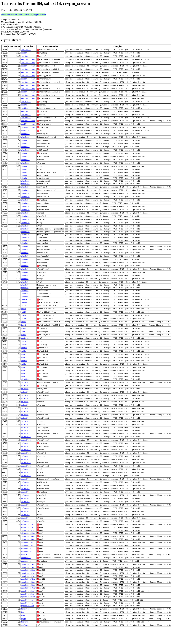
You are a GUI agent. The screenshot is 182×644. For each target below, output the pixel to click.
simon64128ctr (28, 553)
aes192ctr (26, 102)
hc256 (24, 323)
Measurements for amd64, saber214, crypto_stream (24, 15)
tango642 (25, 625)
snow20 (24, 566)
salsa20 (25, 391)
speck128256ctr (28, 596)
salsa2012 (26, 443)
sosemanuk (26, 570)
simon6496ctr (27, 560)
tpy (23, 628)
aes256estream (28, 121)
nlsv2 (24, 339)
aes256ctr (26, 108)
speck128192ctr (28, 586)
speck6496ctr (27, 615)
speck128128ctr (28, 576)
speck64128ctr (28, 605)
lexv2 (24, 329)
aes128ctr (26, 50)
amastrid (25, 131)
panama (24, 352)
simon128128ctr (28, 534)
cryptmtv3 (26, 306)
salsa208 (25, 488)
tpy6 (23, 631)
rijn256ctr (26, 388)
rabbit (24, 355)
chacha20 (25, 189)
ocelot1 (25, 345)
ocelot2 (25, 349)
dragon (24, 310)
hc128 (24, 313)
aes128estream (28, 59)
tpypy (24, 635)
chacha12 (25, 134)
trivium (25, 638)
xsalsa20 (25, 641)
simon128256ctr (28, 547)
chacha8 (25, 251)
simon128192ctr (28, 540)
